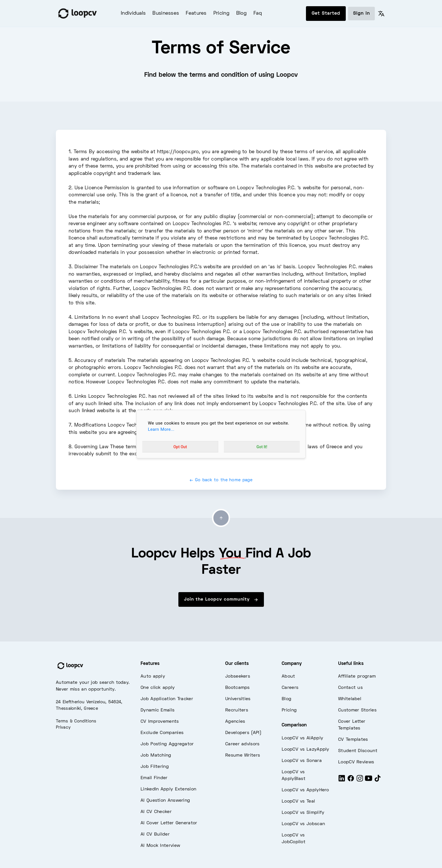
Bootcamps (238, 688)
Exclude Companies (162, 733)
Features (196, 14)
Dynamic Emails (157, 710)
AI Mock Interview (160, 846)
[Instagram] (360, 781)
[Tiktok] (378, 781)
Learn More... (161, 429)
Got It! (262, 447)
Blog (241, 14)
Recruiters (237, 710)
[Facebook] (351, 781)
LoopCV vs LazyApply (306, 750)
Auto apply (153, 676)
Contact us (350, 688)
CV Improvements (160, 722)
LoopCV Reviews (356, 762)
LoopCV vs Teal (298, 801)
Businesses (166, 14)
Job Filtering (155, 767)
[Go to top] (221, 518)
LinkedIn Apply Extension (168, 789)
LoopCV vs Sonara (302, 761)
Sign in (361, 14)
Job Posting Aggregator (167, 744)
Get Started (326, 14)
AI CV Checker (156, 812)
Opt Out (180, 447)
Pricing (221, 14)
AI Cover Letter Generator (169, 823)
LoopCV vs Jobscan (303, 824)
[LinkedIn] (342, 781)
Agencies (235, 722)
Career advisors (242, 744)
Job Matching (156, 755)
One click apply (158, 688)
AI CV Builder (155, 834)
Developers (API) (243, 733)
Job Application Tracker (167, 699)
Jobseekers (238, 676)
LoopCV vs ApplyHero (305, 790)
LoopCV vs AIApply (302, 738)
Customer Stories (357, 710)
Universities (238, 699)
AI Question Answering (165, 801)
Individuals (133, 14)
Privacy (63, 728)
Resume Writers (243, 755)
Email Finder (154, 778)
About (288, 676)
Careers (290, 688)
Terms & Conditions (76, 721)
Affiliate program (357, 676)
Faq (258, 14)
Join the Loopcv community (221, 600)
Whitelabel (350, 699)
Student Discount (358, 751)
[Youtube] (369, 781)
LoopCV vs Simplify (303, 813)
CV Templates (353, 740)
